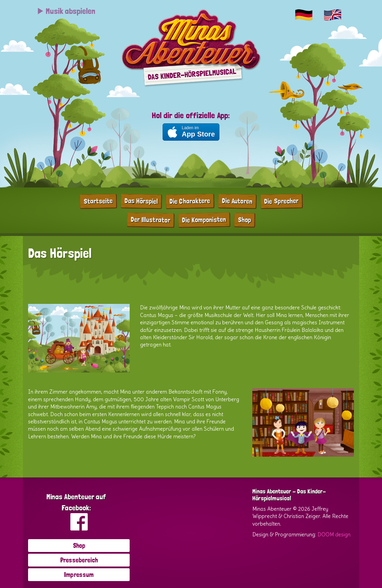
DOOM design (334, 534)
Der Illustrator (150, 220)
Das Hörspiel (141, 201)
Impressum (79, 574)
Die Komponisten (204, 219)
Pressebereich (79, 560)
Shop (244, 220)
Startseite (98, 201)
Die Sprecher (281, 201)
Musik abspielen (66, 11)
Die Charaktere (190, 201)
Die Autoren (237, 201)
